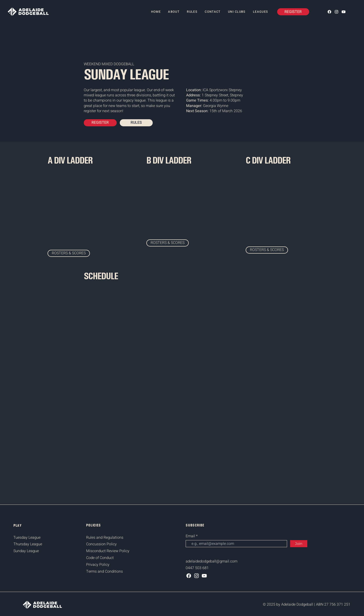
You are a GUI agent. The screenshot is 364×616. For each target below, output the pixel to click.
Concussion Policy (101, 544)
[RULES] (136, 123)
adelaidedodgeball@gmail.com (212, 561)
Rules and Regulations (105, 538)
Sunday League (26, 551)
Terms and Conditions (104, 571)
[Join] (299, 544)
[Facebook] (329, 12)
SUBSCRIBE (195, 525)
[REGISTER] (293, 12)
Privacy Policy (98, 565)
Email (191, 536)
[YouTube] (344, 12)
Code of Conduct (100, 558)
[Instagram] (336, 12)
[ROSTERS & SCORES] (69, 253)
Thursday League (28, 544)
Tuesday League (27, 538)
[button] (260, 12)
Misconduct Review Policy (108, 551)
